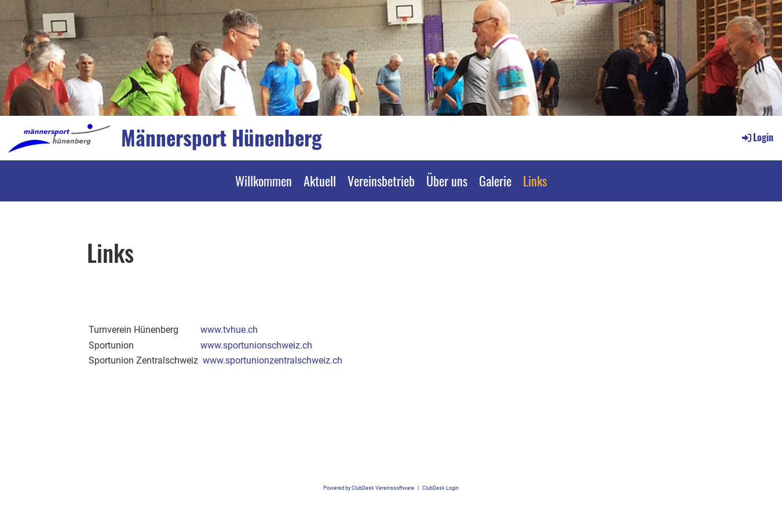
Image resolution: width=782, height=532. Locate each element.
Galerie (495, 181)
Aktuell (320, 181)
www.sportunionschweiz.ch (256, 345)
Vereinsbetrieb (381, 181)
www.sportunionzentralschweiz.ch (273, 360)
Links (535, 181)
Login (757, 137)
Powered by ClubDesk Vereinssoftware (369, 488)
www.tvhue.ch (229, 330)
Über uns (447, 181)
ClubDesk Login (441, 488)
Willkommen (264, 181)
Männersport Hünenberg (222, 137)
